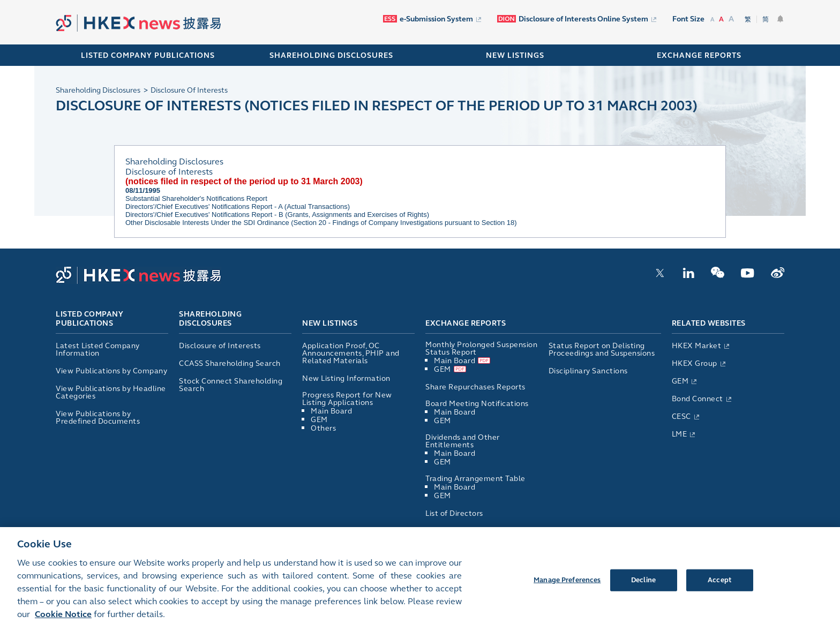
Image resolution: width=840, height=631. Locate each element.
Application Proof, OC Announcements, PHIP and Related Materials (351, 353)
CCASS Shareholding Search (230, 363)
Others (323, 428)
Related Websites (709, 323)
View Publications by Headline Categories (111, 392)
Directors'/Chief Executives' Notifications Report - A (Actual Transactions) (238, 206)
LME (680, 434)
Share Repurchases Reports (475, 387)
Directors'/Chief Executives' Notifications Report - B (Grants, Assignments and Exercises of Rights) (277, 215)
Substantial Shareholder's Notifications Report (196, 198)
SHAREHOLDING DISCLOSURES (331, 55)
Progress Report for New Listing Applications (347, 399)
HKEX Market (697, 346)
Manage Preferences (567, 585)
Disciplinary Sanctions (588, 371)
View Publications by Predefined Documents (98, 418)
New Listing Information (346, 378)
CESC (681, 416)
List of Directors (454, 513)
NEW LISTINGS (515, 55)
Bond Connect (697, 399)
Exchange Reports (466, 323)
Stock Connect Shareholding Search (231, 385)
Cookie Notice (63, 619)
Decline (643, 585)
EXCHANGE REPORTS (699, 55)
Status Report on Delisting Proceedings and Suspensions (602, 350)
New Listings (330, 323)
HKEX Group (695, 363)
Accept (719, 585)
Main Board (331, 411)
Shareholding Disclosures (210, 319)
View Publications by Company (111, 371)
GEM (319, 420)
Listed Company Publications (148, 55)
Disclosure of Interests (220, 346)
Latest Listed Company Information (98, 350)
